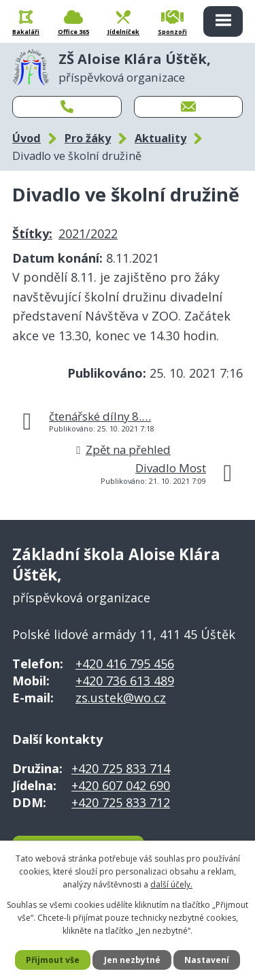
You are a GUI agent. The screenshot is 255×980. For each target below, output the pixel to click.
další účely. (171, 884)
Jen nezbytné (132, 960)
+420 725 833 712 (121, 802)
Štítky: (32, 233)
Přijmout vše (53, 960)
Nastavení (207, 960)
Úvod (27, 138)
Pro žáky (88, 138)
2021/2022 (88, 233)
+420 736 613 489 (125, 681)
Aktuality (160, 138)
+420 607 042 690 (121, 785)
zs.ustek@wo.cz (121, 698)
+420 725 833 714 (121, 768)
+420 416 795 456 (125, 664)
